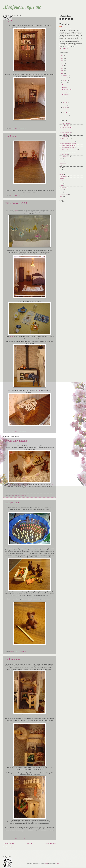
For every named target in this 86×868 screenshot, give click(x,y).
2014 (63, 58)
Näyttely (61, 181)
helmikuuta (65, 115)
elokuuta (65, 100)
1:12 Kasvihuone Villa (65, 134)
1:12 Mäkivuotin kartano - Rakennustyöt (69, 150)
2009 (63, 71)
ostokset (61, 185)
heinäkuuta (65, 103)
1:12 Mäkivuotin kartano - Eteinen (67, 141)
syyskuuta (65, 83)
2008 (63, 73)
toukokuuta (65, 108)
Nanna (63, 27)
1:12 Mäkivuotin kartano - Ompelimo (68, 145)
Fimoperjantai (12, 503)
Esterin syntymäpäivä (16, 441)
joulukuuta (65, 75)
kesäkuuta (65, 105)
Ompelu (61, 183)
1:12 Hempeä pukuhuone (65, 123)
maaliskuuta (65, 112)
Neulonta (62, 179)
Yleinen (61, 196)
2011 (63, 66)
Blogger (57, 864)
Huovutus (62, 161)
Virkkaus (62, 190)
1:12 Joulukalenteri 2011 (65, 130)
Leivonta (62, 174)
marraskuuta (65, 78)
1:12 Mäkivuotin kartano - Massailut (68, 143)
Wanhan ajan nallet (64, 194)
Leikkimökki (62, 172)
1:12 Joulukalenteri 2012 (65, 132)
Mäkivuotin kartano (22, 7)
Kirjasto (9, 20)
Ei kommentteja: (23, 129)
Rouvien (16, 210)
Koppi (61, 165)
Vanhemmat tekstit (50, 843)
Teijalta (39, 391)
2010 (63, 68)
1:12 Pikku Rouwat (64, 154)
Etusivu (29, 843)
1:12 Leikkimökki (64, 137)
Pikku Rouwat (63, 188)
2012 (63, 63)
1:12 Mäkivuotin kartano (65, 139)
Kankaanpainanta (63, 163)
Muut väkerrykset (63, 176)
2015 (63, 56)
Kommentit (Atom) (10, 847)
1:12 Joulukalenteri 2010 (65, 128)
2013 (63, 61)
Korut (61, 168)
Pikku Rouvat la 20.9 (16, 203)
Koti (61, 170)
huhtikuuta (65, 110)
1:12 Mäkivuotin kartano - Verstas (67, 152)
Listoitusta (10, 136)
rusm (47, 864)
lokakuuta (65, 80)
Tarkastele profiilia (64, 48)
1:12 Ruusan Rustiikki (64, 157)
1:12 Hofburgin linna (64, 126)
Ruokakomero (12, 659)
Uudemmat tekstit (9, 843)
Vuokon (12, 336)
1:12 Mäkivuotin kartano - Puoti (67, 148)
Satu (52, 484)
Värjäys (61, 192)
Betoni (61, 159)
